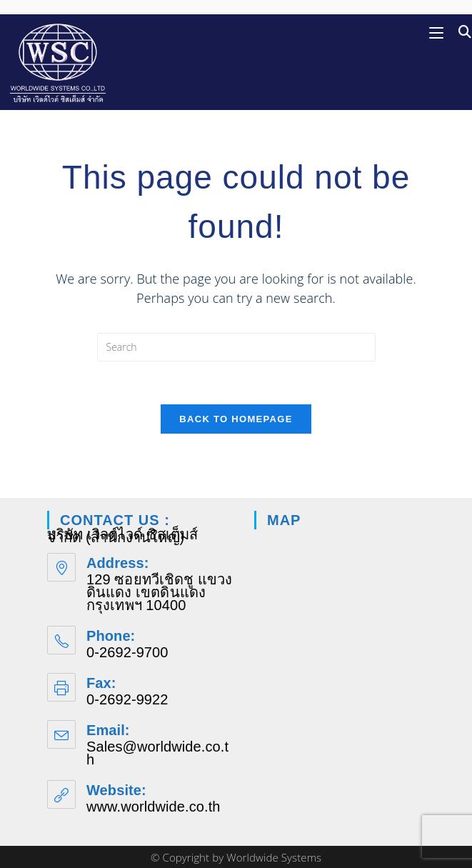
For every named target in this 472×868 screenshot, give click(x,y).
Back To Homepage (236, 419)
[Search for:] (460, 32)
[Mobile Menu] (438, 32)
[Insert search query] (236, 347)
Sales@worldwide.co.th (157, 753)
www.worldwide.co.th (154, 807)
